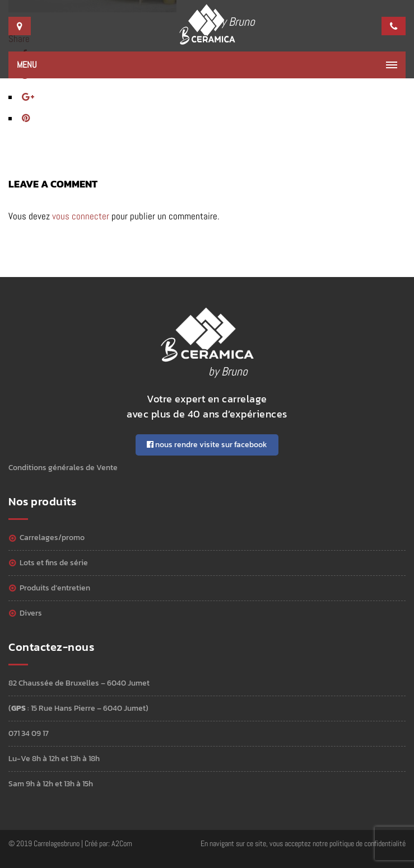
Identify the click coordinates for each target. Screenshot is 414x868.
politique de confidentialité (368, 843)
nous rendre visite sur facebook (207, 445)
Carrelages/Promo (52, 538)
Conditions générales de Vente (63, 468)
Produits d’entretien (55, 588)
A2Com (122, 843)
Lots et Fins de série (54, 563)
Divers (31, 613)
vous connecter (81, 216)
